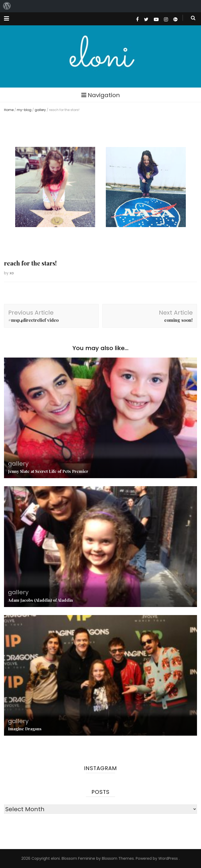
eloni (55, 858)
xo (12, 273)
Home (9, 110)
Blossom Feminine (78, 858)
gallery (40, 110)
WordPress (168, 858)
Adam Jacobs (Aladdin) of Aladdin (40, 600)
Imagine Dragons (25, 729)
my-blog (24, 110)
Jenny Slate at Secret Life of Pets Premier (48, 471)
